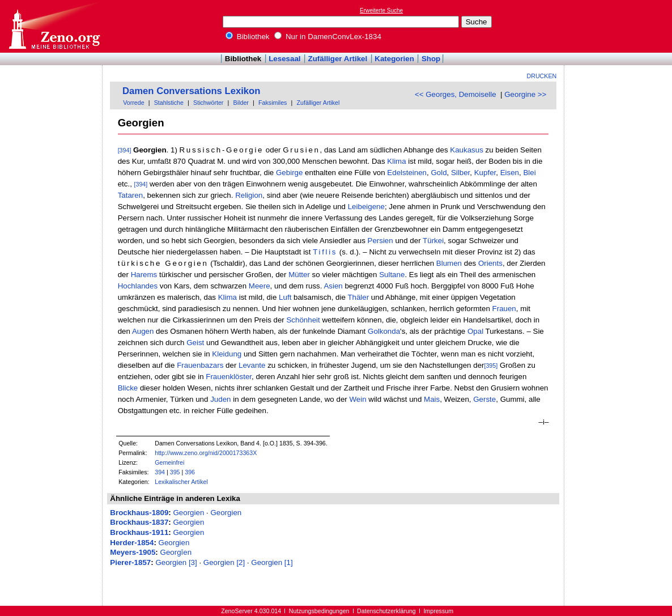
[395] (491, 366)
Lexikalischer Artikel (181, 482)
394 (160, 472)
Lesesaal (284, 59)
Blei (529, 173)
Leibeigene (366, 207)
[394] (125, 150)
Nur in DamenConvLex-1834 (328, 37)
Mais (432, 399)
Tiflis (325, 252)
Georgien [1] (272, 562)
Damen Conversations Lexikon (191, 91)
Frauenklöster (229, 377)
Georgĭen (176, 552)
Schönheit (303, 320)
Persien (380, 241)
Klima (396, 161)
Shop (431, 59)
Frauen (504, 309)
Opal (475, 331)
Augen (143, 331)
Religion (249, 195)
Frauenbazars (200, 365)
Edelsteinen (407, 173)
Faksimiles (273, 103)
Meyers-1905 (133, 552)
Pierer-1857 (130, 562)
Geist (195, 343)
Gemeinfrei (169, 462)
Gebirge (289, 173)
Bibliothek (248, 37)
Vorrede (133, 103)
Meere (260, 286)
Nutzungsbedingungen (319, 611)
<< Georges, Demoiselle (456, 94)
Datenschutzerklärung (386, 611)
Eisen (510, 173)
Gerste (484, 399)
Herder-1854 (132, 543)
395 (175, 472)
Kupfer (485, 173)
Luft (285, 297)
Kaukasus (467, 150)
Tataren (130, 195)
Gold (439, 173)
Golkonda (384, 331)
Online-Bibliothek (54, 26)
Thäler (358, 297)
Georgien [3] (176, 562)
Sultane (392, 275)
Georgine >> (525, 94)
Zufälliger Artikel (338, 59)
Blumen (449, 263)
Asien (333, 286)
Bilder (241, 103)
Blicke (128, 388)
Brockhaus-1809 (139, 513)
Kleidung (227, 354)
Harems (144, 275)
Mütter (299, 275)
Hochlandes (138, 286)
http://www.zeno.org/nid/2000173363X (206, 453)
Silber (460, 173)
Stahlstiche (169, 103)
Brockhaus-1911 (139, 532)
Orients (490, 263)
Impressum (438, 611)
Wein (358, 399)
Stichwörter (208, 103)
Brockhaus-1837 (139, 522)
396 (190, 472)
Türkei (433, 241)
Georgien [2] (224, 562)
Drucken (542, 76)
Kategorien (394, 59)
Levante (252, 365)
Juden (220, 399)
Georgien (188, 513)
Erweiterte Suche (381, 10)
